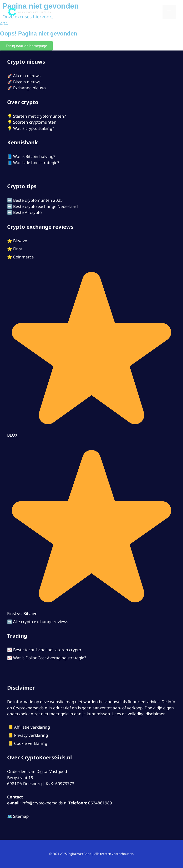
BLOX (12, 435)
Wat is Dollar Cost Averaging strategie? (50, 658)
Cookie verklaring (31, 743)
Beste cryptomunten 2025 (38, 200)
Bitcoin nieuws (27, 82)
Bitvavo (20, 241)
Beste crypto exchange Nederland (45, 206)
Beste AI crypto (27, 212)
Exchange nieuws (30, 88)
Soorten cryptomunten (35, 122)
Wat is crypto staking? (33, 128)
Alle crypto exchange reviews (41, 622)
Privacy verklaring (31, 735)
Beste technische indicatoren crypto (47, 650)
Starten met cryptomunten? (39, 116)
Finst (18, 249)
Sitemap (21, 816)
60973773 (65, 784)
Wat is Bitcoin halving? (34, 156)
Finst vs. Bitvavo (22, 613)
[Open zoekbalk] (156, 12)
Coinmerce (23, 257)
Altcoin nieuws (27, 76)
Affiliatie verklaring (32, 727)
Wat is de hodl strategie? (36, 163)
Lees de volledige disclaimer (139, 714)
